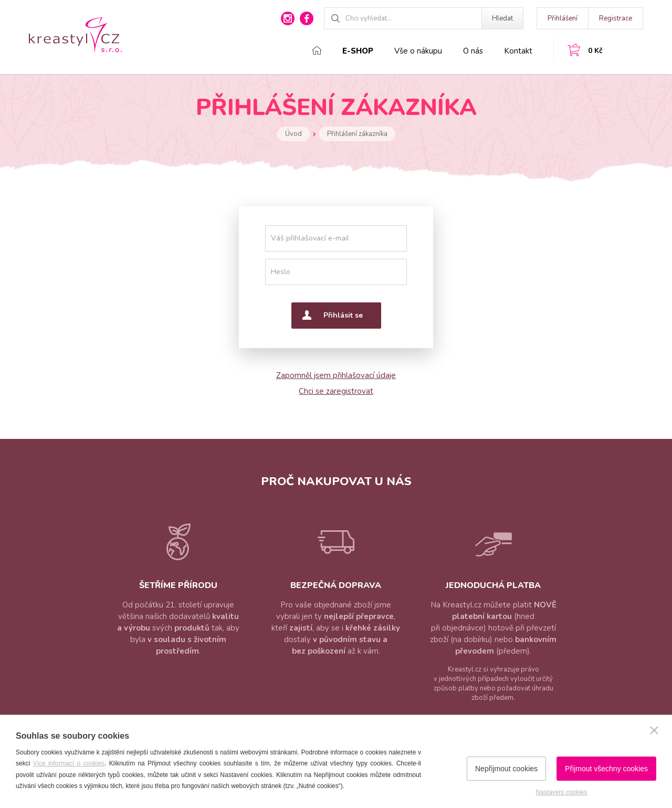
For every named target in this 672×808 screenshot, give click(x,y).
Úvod (293, 134)
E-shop (358, 51)
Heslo (281, 272)
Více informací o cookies (69, 763)
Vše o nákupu (418, 51)
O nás (473, 51)
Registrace (616, 18)
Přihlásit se (343, 315)
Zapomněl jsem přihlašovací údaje (336, 375)
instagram (288, 18)
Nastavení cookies (561, 792)
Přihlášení (563, 18)
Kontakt (518, 51)
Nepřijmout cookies (506, 769)
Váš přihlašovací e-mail (310, 238)
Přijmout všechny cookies (606, 769)
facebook (307, 18)
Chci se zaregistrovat (336, 391)
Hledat (502, 18)
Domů (317, 50)
